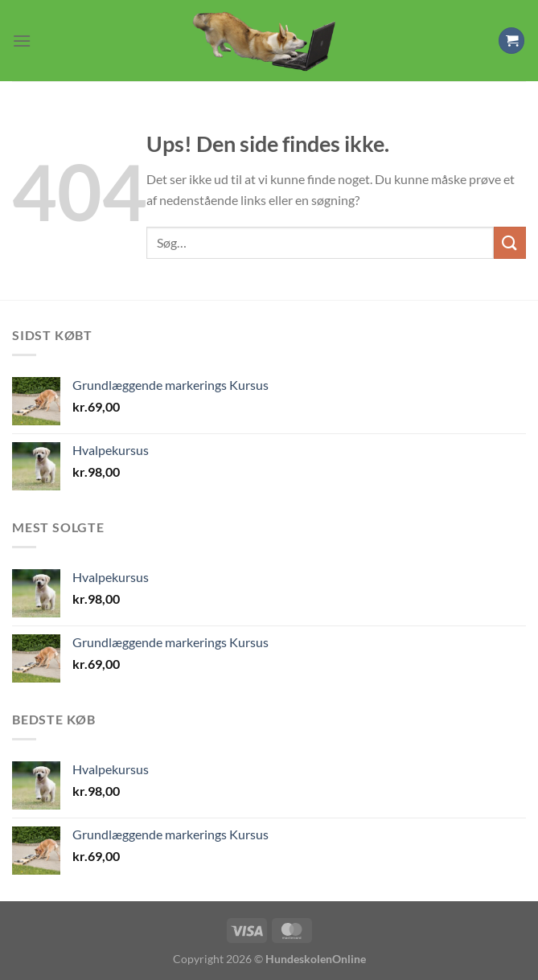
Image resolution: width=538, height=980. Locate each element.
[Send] (510, 242)
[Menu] (22, 41)
